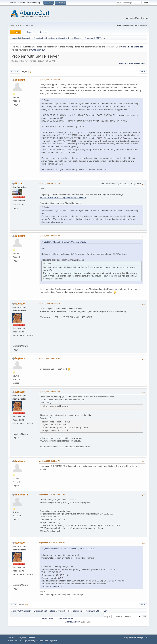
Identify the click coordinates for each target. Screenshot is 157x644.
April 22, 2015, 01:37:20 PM (50, 461)
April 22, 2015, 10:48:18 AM (50, 392)
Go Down (15, 71)
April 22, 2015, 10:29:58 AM (50, 358)
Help (125, 638)
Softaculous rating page (133, 47)
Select (48, 402)
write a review (38, 50)
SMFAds (11, 641)
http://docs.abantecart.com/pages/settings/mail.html (63, 197)
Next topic (141, 63)
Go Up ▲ (146, 638)
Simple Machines (29, 638)
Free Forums (21, 641)
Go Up (13, 605)
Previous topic (126, 63)
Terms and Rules (135, 638)
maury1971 (22, 495)
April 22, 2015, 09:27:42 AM (50, 184)
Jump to (107, 617)
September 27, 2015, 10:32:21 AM (52, 495)
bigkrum (20, 80)
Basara (19, 184)
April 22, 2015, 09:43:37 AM (50, 236)
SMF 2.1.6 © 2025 (15, 638)
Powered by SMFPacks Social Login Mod (42, 641)
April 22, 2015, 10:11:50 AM (50, 304)
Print (143, 71)
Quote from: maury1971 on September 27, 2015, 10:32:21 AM (69, 549)
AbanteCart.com (73, 622)
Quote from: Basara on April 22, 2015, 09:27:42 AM (65, 242)
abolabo (20, 304)
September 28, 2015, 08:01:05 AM (52, 543)
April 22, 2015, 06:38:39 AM (50, 80)
